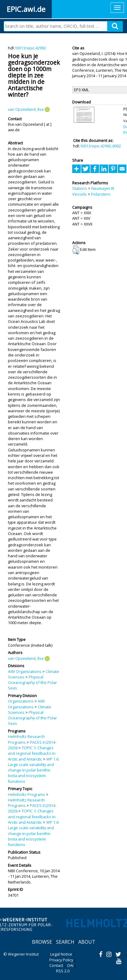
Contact (56, 965)
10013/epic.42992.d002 (100, 146)
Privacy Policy (61, 960)
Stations (80, 188)
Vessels (79, 194)
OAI (70, 965)
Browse (42, 942)
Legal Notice (61, 954)
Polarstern (101, 194)
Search (65, 942)
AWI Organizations (25, 671)
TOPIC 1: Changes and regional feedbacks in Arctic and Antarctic (32, 753)
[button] (76, 250)
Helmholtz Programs (26, 794)
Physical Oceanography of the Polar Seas (32, 683)
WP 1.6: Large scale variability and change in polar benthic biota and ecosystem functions (34, 770)
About (87, 942)
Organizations (21, 701)
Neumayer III (103, 188)
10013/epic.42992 (30, 48)
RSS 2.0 (63, 971)
